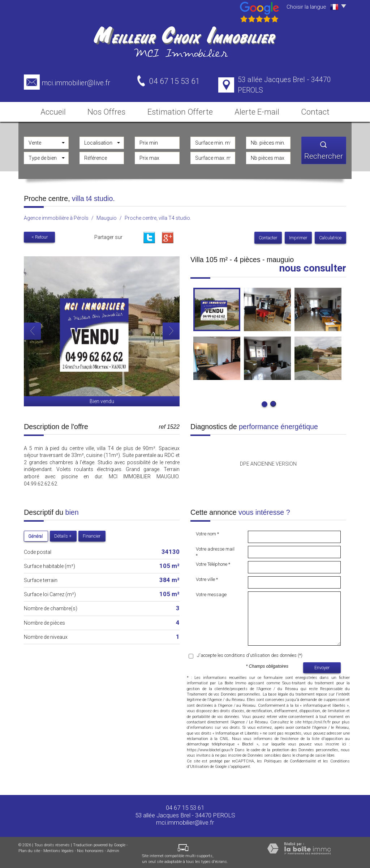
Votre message (211, 592)
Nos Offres (111, 110)
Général (36, 534)
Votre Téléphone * (213, 562)
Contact (318, 110)
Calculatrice (331, 236)
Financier (92, 534)
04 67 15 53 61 (185, 806)
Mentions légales (59, 849)
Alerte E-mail (256, 110)
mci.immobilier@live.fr (76, 83)
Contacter (271, 236)
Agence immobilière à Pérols (56, 216)
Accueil (52, 110)
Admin (113, 849)
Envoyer (322, 666)
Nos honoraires (90, 849)
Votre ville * (207, 577)
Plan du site (29, 849)
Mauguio (107, 216)
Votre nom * (207, 532)
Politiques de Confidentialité (290, 759)
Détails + (63, 534)
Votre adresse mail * (215, 550)
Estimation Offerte (183, 110)
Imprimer (300, 236)
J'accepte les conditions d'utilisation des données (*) (250, 653)
